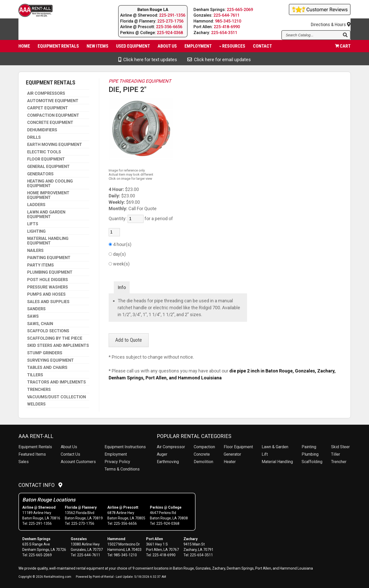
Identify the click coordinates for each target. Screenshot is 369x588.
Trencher (339, 462)
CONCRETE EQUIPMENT (50, 123)
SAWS (33, 316)
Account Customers (78, 462)
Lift (265, 454)
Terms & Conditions (122, 469)
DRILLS (34, 137)
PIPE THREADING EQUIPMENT (140, 81)
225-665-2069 (240, 10)
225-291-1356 (172, 15)
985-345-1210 (228, 21)
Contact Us (70, 454)
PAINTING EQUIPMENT (49, 258)
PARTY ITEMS (40, 265)
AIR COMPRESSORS (46, 93)
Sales (24, 462)
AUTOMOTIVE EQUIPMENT (53, 101)
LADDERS (36, 205)
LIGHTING (36, 231)
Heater (230, 462)
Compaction (204, 447)
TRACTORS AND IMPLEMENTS (57, 382)
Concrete (202, 454)
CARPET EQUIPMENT (48, 108)
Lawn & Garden (275, 447)
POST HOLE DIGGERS (48, 280)
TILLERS (35, 375)
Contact (262, 47)
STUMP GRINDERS (45, 353)
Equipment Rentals (58, 47)
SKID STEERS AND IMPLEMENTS (58, 346)
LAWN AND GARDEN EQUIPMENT (46, 214)
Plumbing (310, 454)
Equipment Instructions (125, 447)
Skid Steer (340, 447)
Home (24, 47)
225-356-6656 (169, 27)
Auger (162, 454)
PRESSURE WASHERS (48, 287)
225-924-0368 (170, 33)
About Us (69, 447)
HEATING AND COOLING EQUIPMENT (50, 183)
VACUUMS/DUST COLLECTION (57, 397)
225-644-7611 (227, 15)
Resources (232, 47)
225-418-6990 (227, 27)
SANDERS (36, 309)
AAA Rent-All (36, 436)
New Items (98, 47)
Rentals (35, 447)
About (167, 47)
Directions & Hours (331, 21)
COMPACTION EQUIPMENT (53, 115)
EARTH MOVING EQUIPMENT (55, 145)
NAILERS (35, 251)
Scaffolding (312, 462)
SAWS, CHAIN (40, 324)
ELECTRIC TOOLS (44, 152)
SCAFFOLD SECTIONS (48, 331)
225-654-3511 (224, 33)
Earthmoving (168, 462)
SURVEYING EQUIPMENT (50, 360)
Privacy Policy (117, 462)
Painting (309, 447)
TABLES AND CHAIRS (47, 368)
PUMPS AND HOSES (46, 294)
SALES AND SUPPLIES (48, 302)
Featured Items (32, 454)
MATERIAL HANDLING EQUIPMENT (48, 241)
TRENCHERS (39, 390)
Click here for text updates (148, 60)
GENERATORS (40, 174)
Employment (198, 47)
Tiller (336, 454)
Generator (232, 454)
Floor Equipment (238, 447)
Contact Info (40, 485)
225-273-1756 (170, 21)
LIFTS (33, 224)
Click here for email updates (219, 60)
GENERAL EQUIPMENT (48, 167)
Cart (343, 47)
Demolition (203, 462)
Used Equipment (133, 47)
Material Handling (277, 462)
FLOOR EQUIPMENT (46, 159)
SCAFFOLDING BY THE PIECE (55, 338)
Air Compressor (171, 447)
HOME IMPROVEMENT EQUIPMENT (48, 195)
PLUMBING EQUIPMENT (50, 272)
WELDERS (36, 404)
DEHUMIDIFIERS (42, 130)
